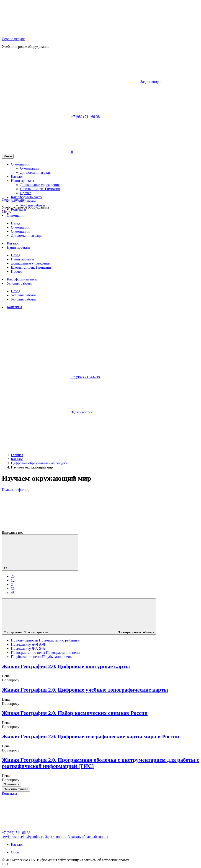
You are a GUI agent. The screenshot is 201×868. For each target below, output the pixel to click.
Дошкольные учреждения (31, 263)
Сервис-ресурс (13, 39)
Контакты (18, 209)
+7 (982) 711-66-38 (16, 833)
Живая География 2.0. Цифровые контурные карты (66, 666)
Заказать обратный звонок (88, 837)
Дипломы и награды (27, 235)
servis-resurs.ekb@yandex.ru (23, 837)
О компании (16, 215)
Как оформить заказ (22, 279)
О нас (15, 852)
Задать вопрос (56, 837)
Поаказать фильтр (16, 490)
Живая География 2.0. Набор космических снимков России (75, 713)
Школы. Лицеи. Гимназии (31, 267)
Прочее (17, 271)
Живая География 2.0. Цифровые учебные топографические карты (85, 690)
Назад (15, 223)
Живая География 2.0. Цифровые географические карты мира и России (90, 736)
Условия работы (32, 205)
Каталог (13, 243)
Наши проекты (18, 247)
